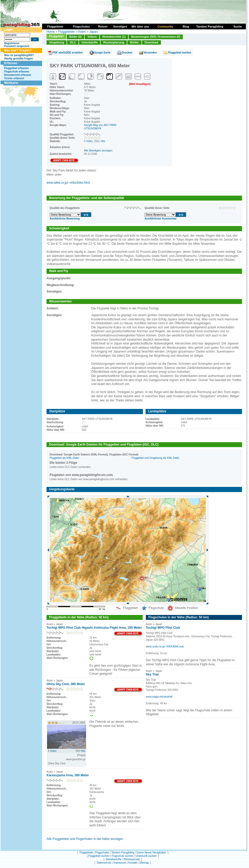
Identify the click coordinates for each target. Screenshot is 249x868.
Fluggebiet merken (180, 53)
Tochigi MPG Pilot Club (163, 628)
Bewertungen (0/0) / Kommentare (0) (156, 37)
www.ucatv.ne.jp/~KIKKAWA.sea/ (165, 647)
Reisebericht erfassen (18, 75)
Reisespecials (132, 859)
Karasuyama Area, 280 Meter (68, 775)
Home (51, 32)
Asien (82, 32)
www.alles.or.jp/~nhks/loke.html (68, 183)
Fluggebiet (56, 36)
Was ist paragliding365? (19, 55)
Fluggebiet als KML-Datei (64, 458)
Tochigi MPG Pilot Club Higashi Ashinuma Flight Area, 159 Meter (94, 628)
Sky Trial (152, 674)
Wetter (134, 42)
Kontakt (133, 863)
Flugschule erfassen (17, 72)
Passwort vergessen (17, 46)
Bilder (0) (76, 37)
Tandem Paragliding (123, 853)
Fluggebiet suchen (99, 856)
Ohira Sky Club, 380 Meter (66, 684)
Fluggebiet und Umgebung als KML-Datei (155, 458)
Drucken (127, 53)
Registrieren (12, 43)
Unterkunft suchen (146, 856)
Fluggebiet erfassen (16, 68)
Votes (89, 141)
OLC (73, 42)
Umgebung (57, 42)
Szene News (144, 853)
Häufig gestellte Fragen (19, 59)
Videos (92, 37)
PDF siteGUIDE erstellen (68, 53)
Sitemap (144, 863)
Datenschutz (104, 863)
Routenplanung (114, 42)
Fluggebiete (66, 32)
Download (151, 42)
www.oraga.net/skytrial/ (159, 697)
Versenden (150, 53)
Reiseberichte (114, 859)
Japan (93, 32)
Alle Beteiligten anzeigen (98, 151)
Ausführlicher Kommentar (160, 219)
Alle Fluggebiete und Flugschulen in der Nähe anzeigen (85, 839)
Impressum (120, 863)
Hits (103, 141)
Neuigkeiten (159, 853)
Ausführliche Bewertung (65, 219)
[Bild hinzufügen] (140, 84)
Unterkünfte (90, 42)
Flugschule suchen (123, 856)
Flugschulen (102, 853)
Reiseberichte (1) (114, 37)
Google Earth (102, 53)
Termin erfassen (14, 78)
